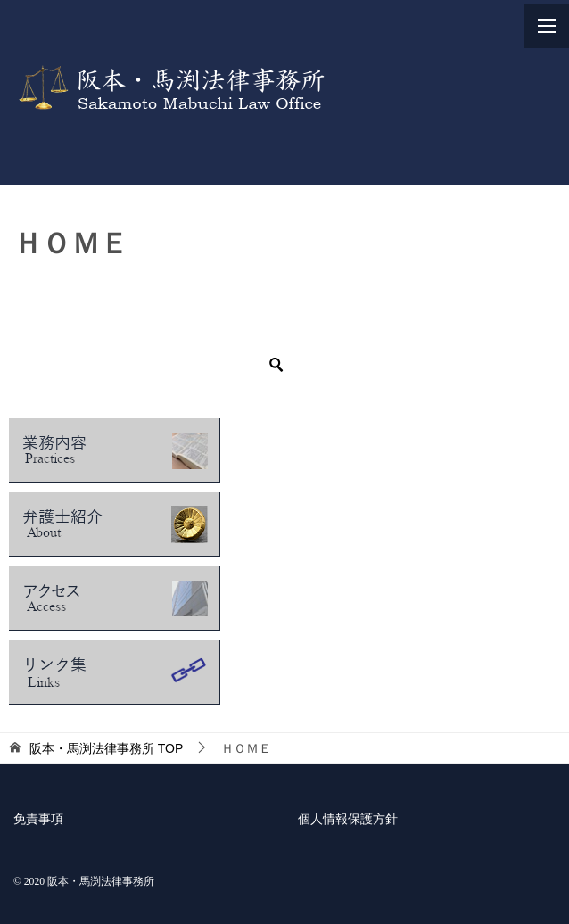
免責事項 (38, 819)
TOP (106, 748)
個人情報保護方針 (348, 819)
